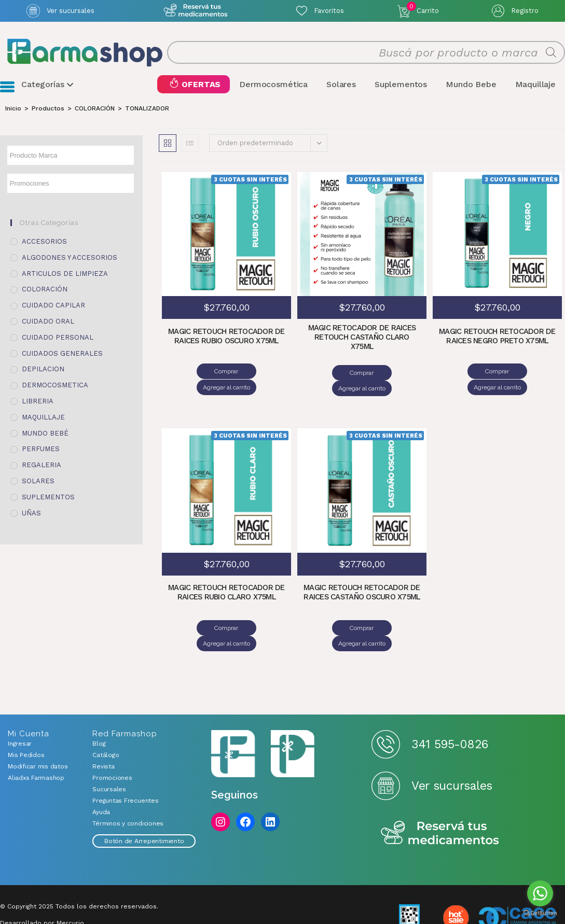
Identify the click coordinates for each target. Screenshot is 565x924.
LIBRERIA (38, 402)
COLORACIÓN (45, 290)
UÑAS (31, 513)
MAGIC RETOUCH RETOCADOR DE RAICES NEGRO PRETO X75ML (498, 337)
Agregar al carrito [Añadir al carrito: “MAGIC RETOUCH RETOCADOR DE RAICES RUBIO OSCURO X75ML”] (258, 372)
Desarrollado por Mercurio (42, 892)
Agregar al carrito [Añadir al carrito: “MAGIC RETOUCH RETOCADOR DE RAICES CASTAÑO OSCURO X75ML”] (394, 612)
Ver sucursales (71, 11)
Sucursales (109, 758)
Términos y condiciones (128, 792)
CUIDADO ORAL (48, 322)
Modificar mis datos (38, 735)
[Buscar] (551, 53)
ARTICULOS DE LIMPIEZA (65, 274)
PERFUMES (41, 449)
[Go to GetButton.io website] (540, 913)
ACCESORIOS (44, 242)
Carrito (423, 8)
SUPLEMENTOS (48, 497)
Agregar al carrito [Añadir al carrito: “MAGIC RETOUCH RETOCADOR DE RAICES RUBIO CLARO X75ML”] (258, 612)
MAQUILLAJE (43, 417)
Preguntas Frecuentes (125, 769)
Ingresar (20, 712)
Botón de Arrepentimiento (144, 810)
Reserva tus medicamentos (440, 802)
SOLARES (38, 481)
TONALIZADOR (147, 108)
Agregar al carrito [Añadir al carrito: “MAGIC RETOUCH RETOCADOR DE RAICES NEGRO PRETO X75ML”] (529, 372)
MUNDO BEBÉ (45, 433)
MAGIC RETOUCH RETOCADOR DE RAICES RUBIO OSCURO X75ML (227, 337)
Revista (103, 735)
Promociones (112, 747)
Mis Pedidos (26, 724)
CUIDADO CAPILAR (53, 306)
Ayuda (101, 781)
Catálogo (106, 724)
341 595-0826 (450, 713)
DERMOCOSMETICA (55, 386)
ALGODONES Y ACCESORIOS (70, 258)
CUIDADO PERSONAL (58, 337)
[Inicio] (13, 108)
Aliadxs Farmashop (36, 747)
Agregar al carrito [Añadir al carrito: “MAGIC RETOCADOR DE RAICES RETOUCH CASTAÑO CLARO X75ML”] (394, 373)
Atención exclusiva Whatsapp (195, 11)
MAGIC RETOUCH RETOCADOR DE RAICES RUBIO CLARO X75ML (227, 577)
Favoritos (329, 11)
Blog (99, 712)
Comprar (195, 372)
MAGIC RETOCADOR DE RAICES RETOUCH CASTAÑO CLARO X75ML (362, 338)
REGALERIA (42, 465)
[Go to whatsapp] (540, 893)
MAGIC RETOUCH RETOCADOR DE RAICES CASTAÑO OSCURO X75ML (362, 577)
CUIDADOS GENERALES (62, 353)
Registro (525, 11)
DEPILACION (43, 369)
